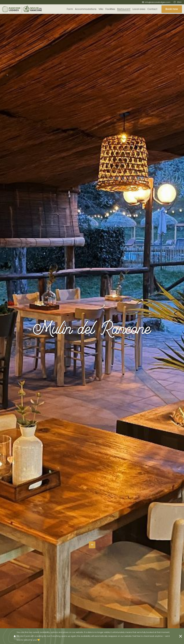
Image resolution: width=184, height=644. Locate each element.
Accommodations (86, 9)
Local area (139, 9)
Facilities (110, 9)
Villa (101, 9)
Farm (70, 9)
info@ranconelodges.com (158, 2)
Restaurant (124, 9)
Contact (152, 9)
